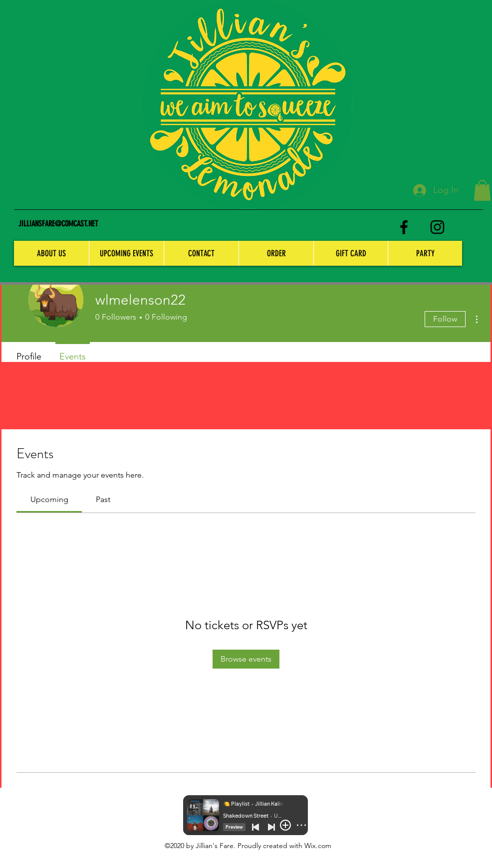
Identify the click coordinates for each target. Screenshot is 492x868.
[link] (49, 499)
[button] (482, 190)
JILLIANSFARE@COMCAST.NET (58, 224)
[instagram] (437, 227)
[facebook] (404, 227)
